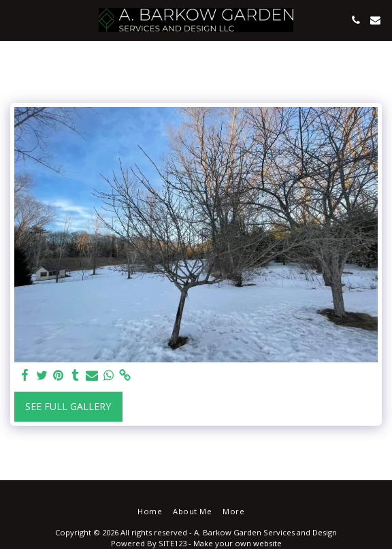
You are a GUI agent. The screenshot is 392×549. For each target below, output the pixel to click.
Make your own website (238, 543)
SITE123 (173, 543)
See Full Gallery (68, 406)
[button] (15, 19)
